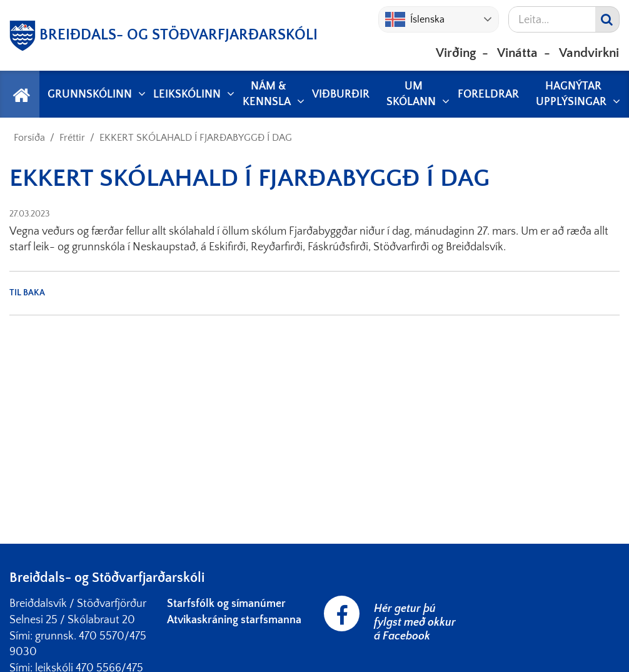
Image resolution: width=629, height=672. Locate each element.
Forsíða (29, 138)
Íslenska (415, 19)
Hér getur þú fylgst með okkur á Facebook (415, 623)
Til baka (27, 293)
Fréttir (72, 138)
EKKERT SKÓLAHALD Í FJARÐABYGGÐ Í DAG (196, 138)
